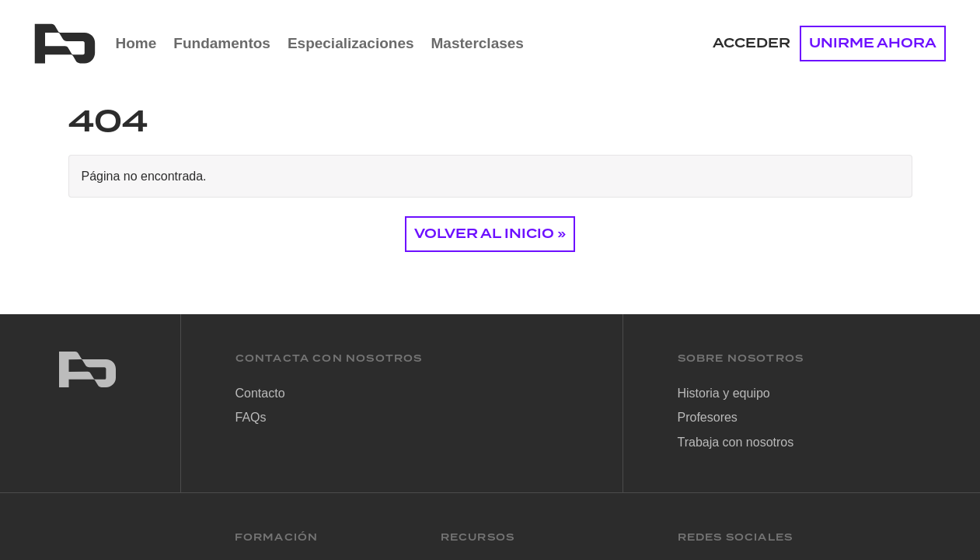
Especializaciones (351, 43)
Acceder (752, 43)
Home (136, 43)
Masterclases (478, 43)
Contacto (260, 393)
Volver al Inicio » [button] (490, 234)
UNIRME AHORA (873, 43)
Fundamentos (222, 43)
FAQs (251, 417)
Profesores (708, 417)
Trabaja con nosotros (736, 442)
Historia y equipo (724, 393)
